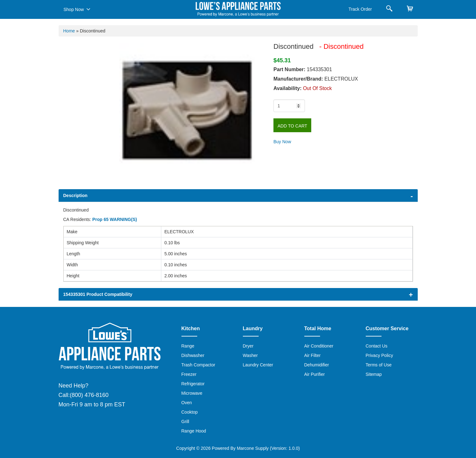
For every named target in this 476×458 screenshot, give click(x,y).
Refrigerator (193, 384)
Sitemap (374, 374)
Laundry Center (258, 365)
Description (75, 195)
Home (69, 31)
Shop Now (77, 9)
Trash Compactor (198, 365)
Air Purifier (315, 374)
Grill (185, 421)
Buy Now (282, 142)
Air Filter (313, 355)
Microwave (192, 393)
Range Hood (194, 431)
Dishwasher (193, 355)
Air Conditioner (319, 346)
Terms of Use (379, 365)
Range (188, 346)
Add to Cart (292, 126)
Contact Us (377, 346)
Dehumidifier (317, 365)
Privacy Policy (379, 355)
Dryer (248, 346)
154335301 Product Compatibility (98, 294)
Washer (250, 355)
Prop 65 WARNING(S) (115, 219)
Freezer (189, 374)
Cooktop (190, 412)
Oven (187, 403)
